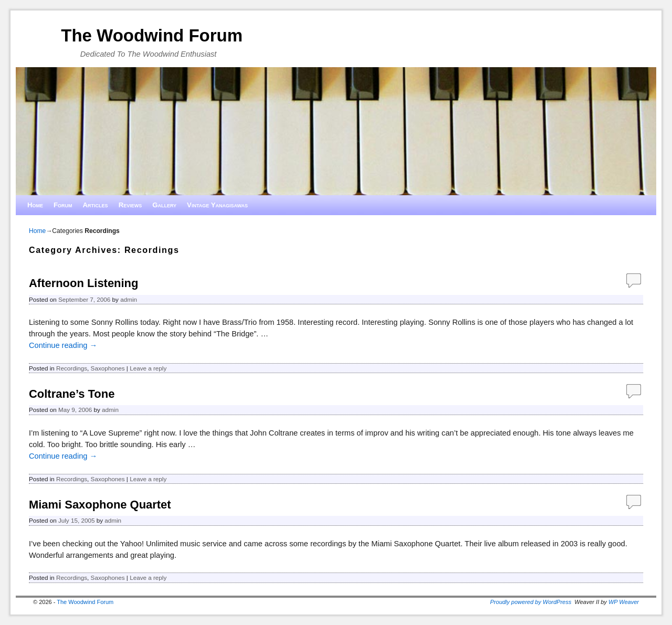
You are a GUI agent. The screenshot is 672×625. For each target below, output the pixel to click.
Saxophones (108, 368)
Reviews (130, 205)
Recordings (72, 368)
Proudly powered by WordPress (531, 602)
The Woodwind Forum (152, 35)
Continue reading (63, 345)
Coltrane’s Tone (72, 394)
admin (129, 299)
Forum (63, 205)
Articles (96, 205)
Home (35, 205)
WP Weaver (624, 602)
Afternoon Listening (83, 283)
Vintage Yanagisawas (217, 205)
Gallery (164, 205)
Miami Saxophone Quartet (100, 505)
